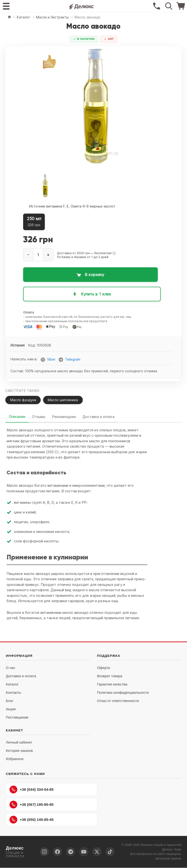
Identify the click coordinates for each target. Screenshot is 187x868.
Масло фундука (23, 400)
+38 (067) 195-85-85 (32, 805)
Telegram (73, 360)
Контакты (13, 693)
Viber (51, 360)
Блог (10, 701)
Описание (17, 417)
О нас (10, 668)
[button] (114, 253)
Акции (11, 709)
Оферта (103, 668)
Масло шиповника (63, 400)
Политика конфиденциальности (123, 693)
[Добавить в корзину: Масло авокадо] (92, 275)
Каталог (12, 685)
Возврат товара (110, 676)
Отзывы (39, 417)
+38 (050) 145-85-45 (32, 820)
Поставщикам (17, 718)
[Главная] (9, 17)
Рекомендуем (64, 417)
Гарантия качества (112, 685)
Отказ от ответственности (118, 701)
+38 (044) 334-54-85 (32, 790)
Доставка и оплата (98, 417)
